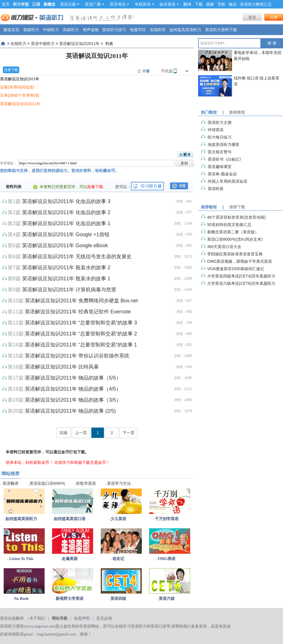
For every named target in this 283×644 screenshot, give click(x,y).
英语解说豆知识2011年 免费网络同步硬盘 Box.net (81, 301)
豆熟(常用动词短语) (17, 87)
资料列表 (14, 187)
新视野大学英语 (70, 599)
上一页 (81, 433)
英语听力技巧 (114, 30)
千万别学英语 (167, 519)
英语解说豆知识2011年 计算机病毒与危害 (69, 290)
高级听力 (71, 30)
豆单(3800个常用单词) (20, 95)
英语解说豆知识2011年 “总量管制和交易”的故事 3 (81, 323)
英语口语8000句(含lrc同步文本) (235, 239)
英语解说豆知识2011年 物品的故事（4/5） (73, 389)
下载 (199, 4)
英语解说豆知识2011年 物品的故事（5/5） (73, 378)
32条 (64, 433)
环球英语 (216, 130)
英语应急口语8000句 (47, 483)
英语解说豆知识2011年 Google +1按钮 (66, 234)
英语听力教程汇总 (256, 4)
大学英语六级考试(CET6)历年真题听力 (241, 283)
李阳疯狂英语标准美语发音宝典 (235, 254)
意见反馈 (104, 618)
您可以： (123, 187)
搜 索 (272, 43)
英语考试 (119, 4)
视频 (210, 4)
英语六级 (167, 599)
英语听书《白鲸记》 (226, 159)
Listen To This (21, 559)
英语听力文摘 (220, 122)
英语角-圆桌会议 (222, 174)
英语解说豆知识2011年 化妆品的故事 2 (66, 212)
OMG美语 (167, 559)
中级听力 (51, 30)
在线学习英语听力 (131, 626)
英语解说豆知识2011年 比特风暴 (62, 367)
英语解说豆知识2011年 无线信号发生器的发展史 (77, 257)
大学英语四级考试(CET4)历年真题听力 (241, 276)
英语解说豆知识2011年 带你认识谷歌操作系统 (77, 356)
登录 (252, 17)
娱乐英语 (169, 4)
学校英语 (144, 4)
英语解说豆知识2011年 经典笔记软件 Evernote (78, 312)
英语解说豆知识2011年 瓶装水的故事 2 (66, 268)
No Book (21, 599)
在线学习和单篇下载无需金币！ (82, 462)
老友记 (118, 559)
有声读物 (91, 30)
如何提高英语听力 (185, 30)
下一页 (128, 433)
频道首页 (11, 30)
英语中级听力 (43, 44)
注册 (274, 17)
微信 (233, 4)
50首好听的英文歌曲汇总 (229, 225)
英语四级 (118, 599)
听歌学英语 (86, 483)
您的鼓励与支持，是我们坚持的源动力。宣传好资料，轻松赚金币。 (59, 171)
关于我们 (37, 618)
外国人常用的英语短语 (228, 181)
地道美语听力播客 (224, 145)
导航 (221, 4)
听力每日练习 (220, 137)
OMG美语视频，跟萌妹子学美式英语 (240, 261)
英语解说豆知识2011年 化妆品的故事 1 (66, 223)
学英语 (85, 626)
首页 (6, 4)
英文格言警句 (220, 152)
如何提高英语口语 (70, 519)
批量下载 (11, 70)
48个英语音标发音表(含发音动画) (236, 217)
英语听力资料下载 (221, 30)
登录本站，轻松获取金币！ (29, 462)
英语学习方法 (119, 483)
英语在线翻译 (12, 618)
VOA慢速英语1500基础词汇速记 (236, 269)
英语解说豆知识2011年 (79, 44)
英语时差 (216, 189)
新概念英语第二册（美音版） (233, 232)
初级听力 (31, 30)
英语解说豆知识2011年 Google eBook (65, 245)
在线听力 (18, 44)
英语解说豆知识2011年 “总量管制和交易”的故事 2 (81, 334)
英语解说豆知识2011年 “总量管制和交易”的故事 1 (81, 345)
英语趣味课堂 (220, 167)
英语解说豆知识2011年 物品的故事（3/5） (73, 400)
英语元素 (70, 4)
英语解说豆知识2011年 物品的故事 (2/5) (70, 411)
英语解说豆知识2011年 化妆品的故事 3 (66, 201)
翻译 (187, 4)
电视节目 (138, 30)
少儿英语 (118, 519)
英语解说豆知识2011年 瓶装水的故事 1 (66, 279)
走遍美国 (70, 559)
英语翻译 (10, 483)
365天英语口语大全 (224, 247)
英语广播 (95, 4)
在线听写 (158, 30)
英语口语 (158, 626)
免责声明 (82, 618)
